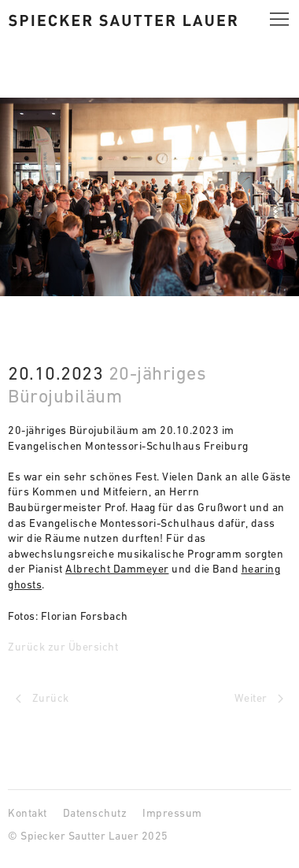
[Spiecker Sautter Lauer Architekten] (123, 19)
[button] (279, 20)
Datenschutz (95, 813)
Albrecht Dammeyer (117, 569)
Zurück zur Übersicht (63, 647)
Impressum (172, 813)
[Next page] (220, 699)
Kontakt (28, 813)
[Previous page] (79, 699)
